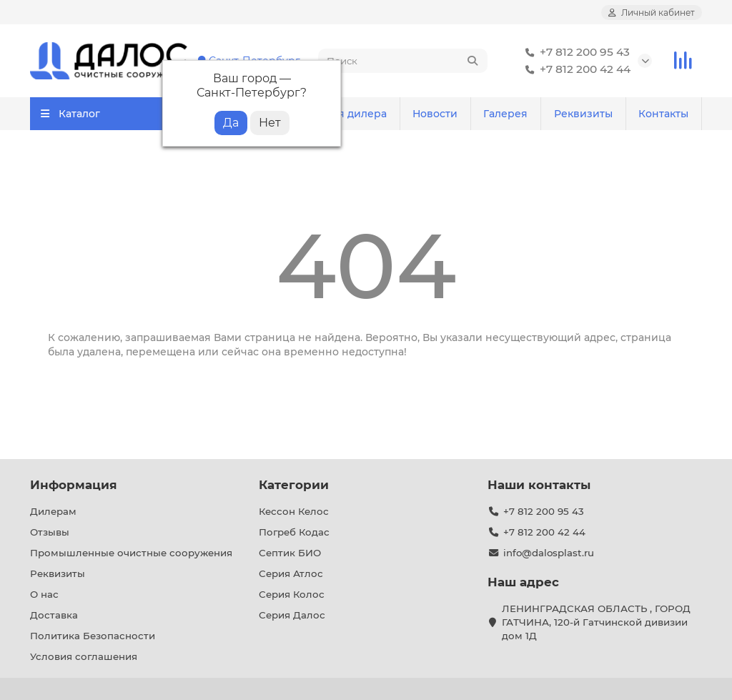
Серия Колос (292, 594)
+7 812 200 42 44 (575, 69)
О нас (44, 594)
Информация (74, 485)
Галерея (505, 114)
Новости (435, 114)
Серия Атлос (291, 573)
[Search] (403, 61)
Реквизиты (583, 114)
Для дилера (355, 114)
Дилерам (53, 511)
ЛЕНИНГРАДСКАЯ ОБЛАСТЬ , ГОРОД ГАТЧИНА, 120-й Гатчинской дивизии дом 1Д (596, 622)
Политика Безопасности (93, 636)
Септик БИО (290, 553)
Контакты (663, 114)
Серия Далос (292, 615)
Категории (294, 485)
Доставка (54, 615)
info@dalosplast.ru (549, 553)
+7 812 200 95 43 (575, 52)
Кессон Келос (294, 511)
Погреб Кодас (294, 532)
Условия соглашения (84, 656)
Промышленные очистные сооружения (131, 553)
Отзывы (50, 532)
